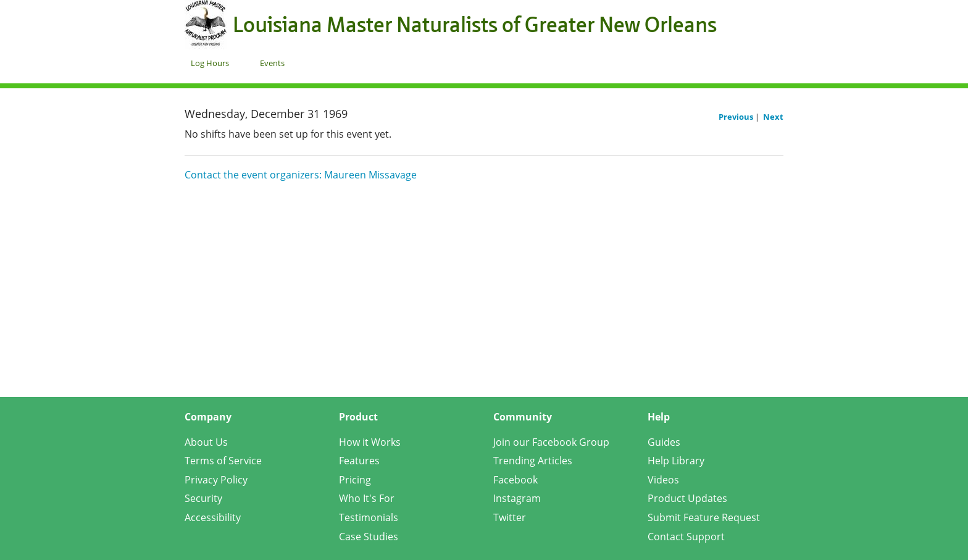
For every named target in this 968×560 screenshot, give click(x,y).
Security (203, 498)
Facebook (515, 480)
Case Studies (369, 537)
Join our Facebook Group (551, 442)
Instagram (517, 498)
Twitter (510, 517)
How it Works (370, 442)
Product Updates (687, 498)
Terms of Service (223, 461)
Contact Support (686, 537)
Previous (737, 117)
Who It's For (367, 498)
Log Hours (210, 63)
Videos (663, 480)
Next (773, 117)
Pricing (355, 480)
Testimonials (369, 517)
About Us (206, 442)
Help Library (676, 461)
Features (359, 461)
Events (272, 63)
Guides (664, 442)
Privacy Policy (216, 480)
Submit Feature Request (704, 517)
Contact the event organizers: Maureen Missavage (301, 175)
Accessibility (213, 517)
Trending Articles (533, 461)
